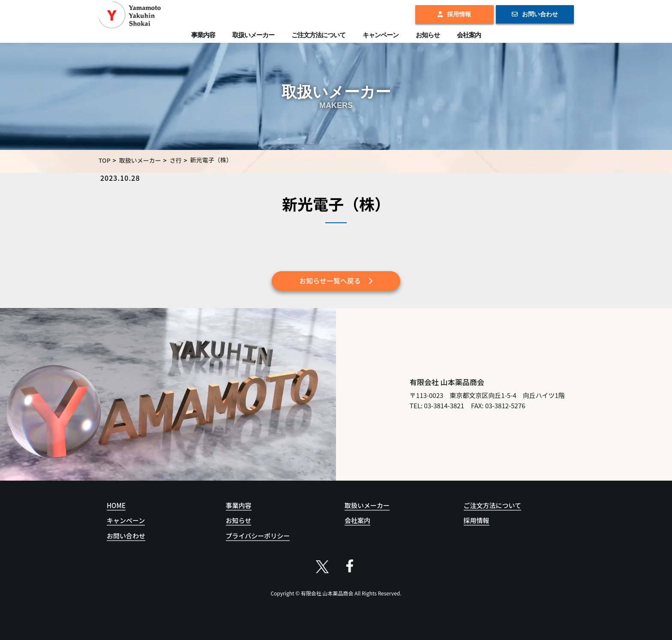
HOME (116, 505)
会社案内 (469, 35)
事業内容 (203, 35)
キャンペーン (381, 35)
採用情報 (454, 14)
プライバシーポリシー (258, 536)
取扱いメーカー (253, 35)
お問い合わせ (535, 14)
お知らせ (428, 35)
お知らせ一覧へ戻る (336, 281)
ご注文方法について (318, 35)
